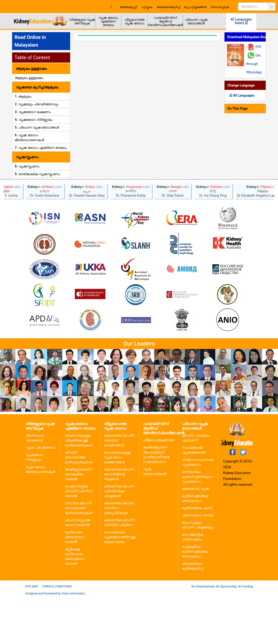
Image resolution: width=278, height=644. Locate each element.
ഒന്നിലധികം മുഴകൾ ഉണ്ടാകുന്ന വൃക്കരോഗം (197, 523)
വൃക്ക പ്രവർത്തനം (41, 494)
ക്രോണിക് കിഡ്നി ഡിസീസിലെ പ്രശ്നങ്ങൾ (119, 538)
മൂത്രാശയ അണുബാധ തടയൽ (75, 584)
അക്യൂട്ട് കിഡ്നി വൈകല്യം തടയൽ (78, 521)
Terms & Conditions (57, 633)
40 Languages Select (241, 21)
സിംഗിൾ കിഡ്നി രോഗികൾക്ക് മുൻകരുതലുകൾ (79, 555)
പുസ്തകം (147, 7)
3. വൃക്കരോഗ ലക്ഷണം (33, 112)
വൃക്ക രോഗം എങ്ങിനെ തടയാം (108, 21)
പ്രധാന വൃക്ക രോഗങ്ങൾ (196, 21)
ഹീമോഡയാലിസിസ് (159, 487)
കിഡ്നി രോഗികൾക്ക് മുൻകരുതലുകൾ (79, 504)
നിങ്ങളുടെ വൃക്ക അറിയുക (82, 21)
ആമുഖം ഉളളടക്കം (29, 78)
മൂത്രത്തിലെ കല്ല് (197, 555)
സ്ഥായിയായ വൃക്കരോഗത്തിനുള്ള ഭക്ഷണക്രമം (120, 584)
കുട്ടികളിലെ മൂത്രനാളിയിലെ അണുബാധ (195, 598)
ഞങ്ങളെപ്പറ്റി (128, 7)
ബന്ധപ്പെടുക (220, 7)
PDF (259, 47)
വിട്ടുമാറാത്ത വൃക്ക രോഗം (135, 21)
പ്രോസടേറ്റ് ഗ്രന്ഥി (197, 562)
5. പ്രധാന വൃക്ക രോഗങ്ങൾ (37, 127)
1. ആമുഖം (23, 96)
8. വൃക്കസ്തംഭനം (27, 166)
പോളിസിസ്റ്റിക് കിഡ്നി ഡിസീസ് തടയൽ (79, 538)
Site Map (32, 633)
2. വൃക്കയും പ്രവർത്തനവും (37, 104)
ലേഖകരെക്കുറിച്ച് (168, 7)
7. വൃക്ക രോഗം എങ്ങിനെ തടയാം (41, 148)
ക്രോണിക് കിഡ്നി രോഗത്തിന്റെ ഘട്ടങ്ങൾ (119, 521)
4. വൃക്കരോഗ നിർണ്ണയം (34, 120)
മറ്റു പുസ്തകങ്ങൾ (195, 7)
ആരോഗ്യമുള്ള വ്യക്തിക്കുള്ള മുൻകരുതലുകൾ (79, 487)
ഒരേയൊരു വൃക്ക (195, 535)
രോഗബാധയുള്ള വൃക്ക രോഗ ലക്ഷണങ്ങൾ (117, 504)
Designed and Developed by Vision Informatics (55, 640)
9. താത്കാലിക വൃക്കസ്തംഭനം (37, 174)
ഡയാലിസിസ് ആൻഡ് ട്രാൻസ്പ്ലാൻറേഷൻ (165, 21)
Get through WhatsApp (254, 64)
